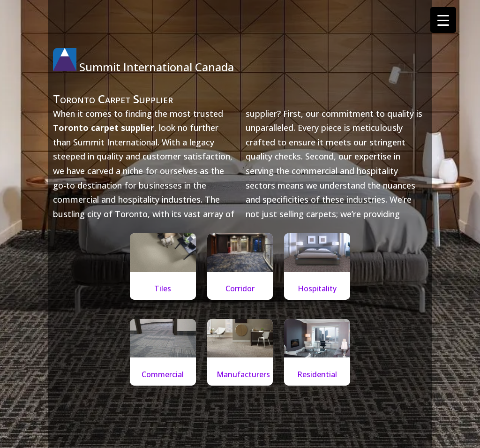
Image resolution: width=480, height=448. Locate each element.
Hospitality (317, 289)
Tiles (163, 289)
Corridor (240, 289)
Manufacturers (243, 374)
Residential (317, 374)
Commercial (163, 374)
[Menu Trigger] (443, 20)
